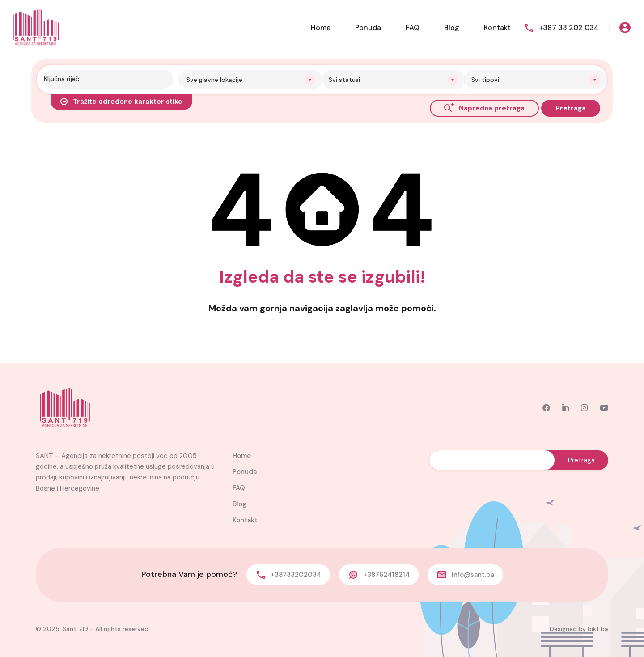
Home (321, 28)
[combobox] (251, 80)
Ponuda (368, 28)
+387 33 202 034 (569, 28)
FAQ (413, 28)
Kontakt (497, 28)
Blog (452, 28)
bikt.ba (598, 629)
